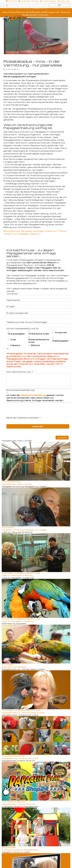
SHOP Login (64, 1)
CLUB (22, 1)
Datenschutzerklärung (33, 395)
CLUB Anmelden (48, 1)
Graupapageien (16, 334)
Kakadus (15, 345)
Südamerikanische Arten (39, 341)
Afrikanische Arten (39, 334)
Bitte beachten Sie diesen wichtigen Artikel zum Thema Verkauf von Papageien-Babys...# (35, 232)
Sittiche (35, 345)
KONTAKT (12, 1)
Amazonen (61, 332)
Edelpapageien (61, 341)
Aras (13, 339)
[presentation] (24, 412)
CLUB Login (33, 1)
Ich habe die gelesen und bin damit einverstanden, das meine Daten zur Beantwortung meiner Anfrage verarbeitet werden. (35, 398)
